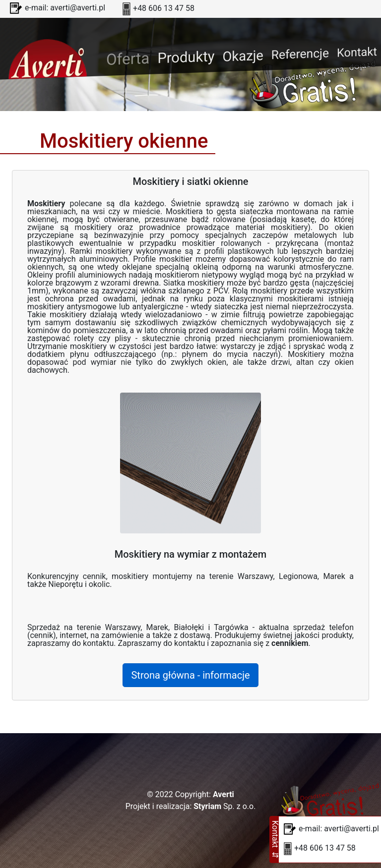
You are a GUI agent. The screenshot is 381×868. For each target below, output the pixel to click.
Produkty (186, 57)
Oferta (130, 58)
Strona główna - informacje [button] (190, 675)
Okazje (243, 56)
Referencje (300, 54)
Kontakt (357, 52)
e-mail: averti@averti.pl (65, 8)
